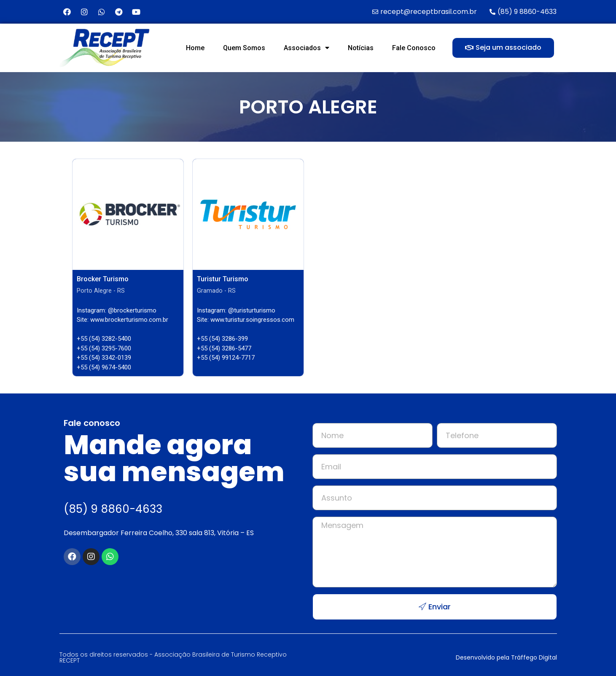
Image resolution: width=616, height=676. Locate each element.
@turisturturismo (252, 310)
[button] (503, 48)
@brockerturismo (132, 310)
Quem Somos (244, 48)
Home (195, 48)
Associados (307, 48)
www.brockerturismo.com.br (129, 320)
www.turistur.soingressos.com (252, 320)
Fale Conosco (414, 48)
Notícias (361, 48)
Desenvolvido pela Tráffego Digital (506, 657)
